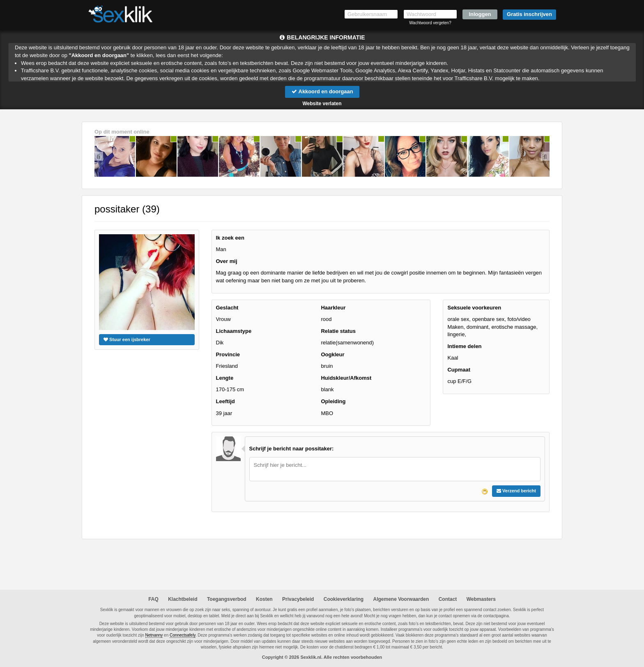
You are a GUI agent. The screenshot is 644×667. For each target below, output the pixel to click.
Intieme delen (464, 346)
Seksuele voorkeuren (474, 308)
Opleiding (333, 401)
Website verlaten (322, 104)
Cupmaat (459, 370)
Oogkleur (332, 354)
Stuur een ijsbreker (127, 339)
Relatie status (338, 331)
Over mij (227, 261)
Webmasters (481, 599)
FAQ (153, 599)
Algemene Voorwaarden (401, 599)
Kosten (264, 599)
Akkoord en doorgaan (322, 91)
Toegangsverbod (227, 599)
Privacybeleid (298, 599)
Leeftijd (225, 401)
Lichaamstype (234, 331)
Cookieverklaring (344, 599)
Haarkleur (333, 308)
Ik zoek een (230, 238)
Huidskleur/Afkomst (346, 378)
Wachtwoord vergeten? (430, 23)
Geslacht (227, 308)
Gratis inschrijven (529, 14)
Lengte (225, 378)
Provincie (228, 354)
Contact (448, 599)
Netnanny (154, 636)
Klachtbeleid (183, 599)
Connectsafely (183, 636)
